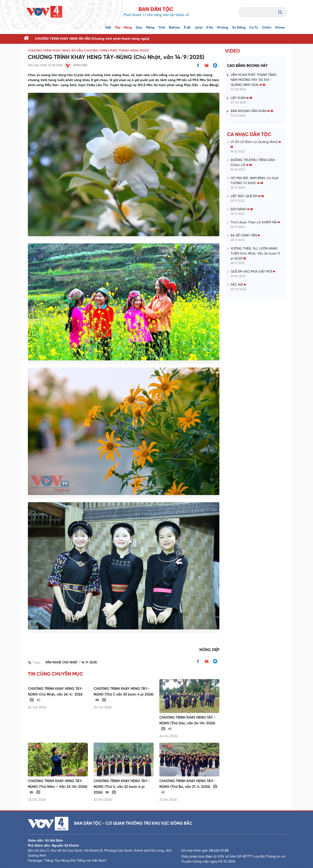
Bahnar (174, 28)
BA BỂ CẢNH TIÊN (245, 236)
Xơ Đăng (239, 28)
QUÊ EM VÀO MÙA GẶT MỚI (253, 272)
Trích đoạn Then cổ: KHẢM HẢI (255, 223)
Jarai (198, 28)
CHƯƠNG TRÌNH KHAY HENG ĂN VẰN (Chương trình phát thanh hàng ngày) (92, 39)
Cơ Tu (254, 28)
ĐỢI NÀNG (242, 209)
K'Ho (210, 28)
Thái (162, 28)
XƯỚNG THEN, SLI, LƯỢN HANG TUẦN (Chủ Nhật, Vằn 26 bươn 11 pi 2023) (255, 254)
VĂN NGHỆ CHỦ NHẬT (62, 663)
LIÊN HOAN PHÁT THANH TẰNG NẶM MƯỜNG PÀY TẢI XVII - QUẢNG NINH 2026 (254, 80)
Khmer (280, 28)
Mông (150, 28)
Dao (139, 28)
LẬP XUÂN (241, 98)
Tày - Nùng (123, 28)
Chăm (267, 28)
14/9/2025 (89, 663)
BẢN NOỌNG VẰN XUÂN (252, 111)
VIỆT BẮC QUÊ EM (247, 196)
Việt (108, 28)
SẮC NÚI (238, 285)
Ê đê (187, 28)
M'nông (223, 28)
